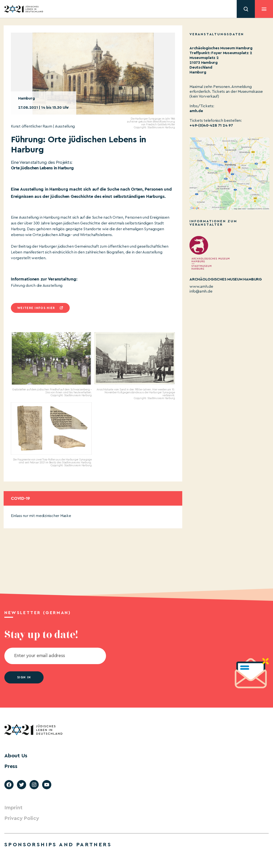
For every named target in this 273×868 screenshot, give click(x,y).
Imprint (13, 808)
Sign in (24, 677)
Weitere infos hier (36, 308)
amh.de (196, 111)
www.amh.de (201, 287)
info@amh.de (201, 291)
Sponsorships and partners (58, 845)
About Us (16, 756)
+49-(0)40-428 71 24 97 (211, 125)
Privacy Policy (22, 818)
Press (11, 766)
